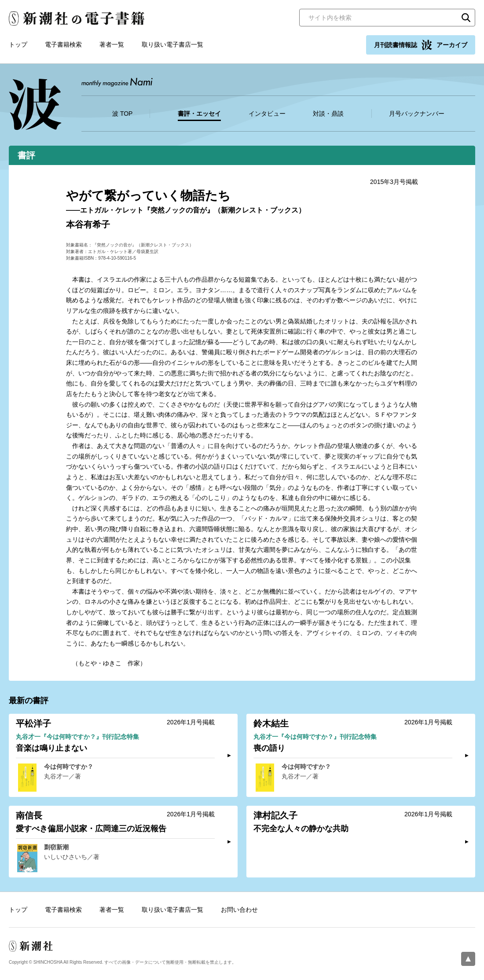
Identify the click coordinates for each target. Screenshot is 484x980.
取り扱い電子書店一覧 (172, 44)
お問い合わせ (239, 910)
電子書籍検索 (63, 44)
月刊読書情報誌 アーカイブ (421, 45)
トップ (18, 44)
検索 (466, 18)
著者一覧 (112, 44)
